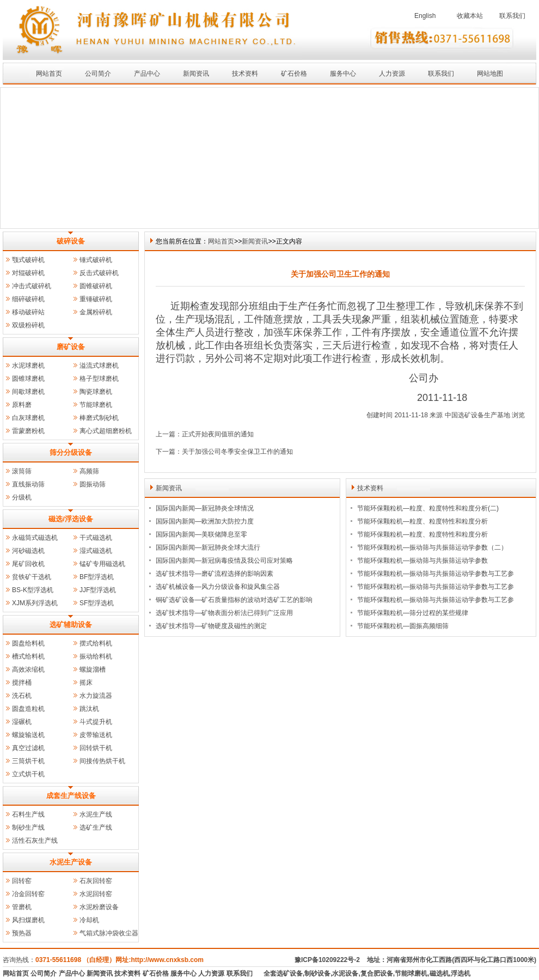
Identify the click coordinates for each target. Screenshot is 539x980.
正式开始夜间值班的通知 (218, 434)
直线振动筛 (28, 484)
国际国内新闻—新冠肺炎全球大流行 (208, 547)
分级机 (22, 497)
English (425, 16)
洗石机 (22, 696)
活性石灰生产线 (35, 841)
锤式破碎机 (96, 260)
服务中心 (343, 74)
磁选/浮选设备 (71, 519)
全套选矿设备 (283, 973)
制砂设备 (317, 973)
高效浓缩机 (28, 669)
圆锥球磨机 (28, 379)
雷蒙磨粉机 (28, 431)
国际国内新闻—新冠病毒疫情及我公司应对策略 (224, 561)
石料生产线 (28, 814)
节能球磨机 (96, 405)
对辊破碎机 (28, 273)
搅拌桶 (22, 683)
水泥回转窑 (96, 894)
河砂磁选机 (28, 551)
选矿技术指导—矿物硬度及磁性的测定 (211, 626)
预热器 (22, 933)
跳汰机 (89, 709)
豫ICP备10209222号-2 (327, 960)
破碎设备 (71, 241)
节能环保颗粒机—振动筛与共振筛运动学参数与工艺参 (436, 574)
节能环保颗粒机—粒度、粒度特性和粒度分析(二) (428, 508)
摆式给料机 (96, 643)
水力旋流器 (96, 696)
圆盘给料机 (28, 643)
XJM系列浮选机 (35, 603)
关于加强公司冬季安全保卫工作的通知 (237, 452)
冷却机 (89, 920)
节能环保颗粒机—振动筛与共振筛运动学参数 (422, 561)
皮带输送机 (96, 735)
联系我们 (512, 16)
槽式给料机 (28, 656)
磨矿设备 (71, 347)
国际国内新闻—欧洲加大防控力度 (205, 521)
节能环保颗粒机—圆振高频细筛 (403, 626)
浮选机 (461, 973)
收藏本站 (470, 16)
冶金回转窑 (28, 894)
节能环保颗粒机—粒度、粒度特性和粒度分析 (422, 521)
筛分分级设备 (71, 452)
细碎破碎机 (28, 299)
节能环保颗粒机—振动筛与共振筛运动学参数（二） (432, 547)
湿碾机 (22, 722)
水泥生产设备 (71, 862)
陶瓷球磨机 (96, 392)
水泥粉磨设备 (99, 907)
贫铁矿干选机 (32, 577)
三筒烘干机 (28, 761)
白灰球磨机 (28, 418)
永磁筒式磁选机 (35, 538)
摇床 (86, 683)
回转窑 (22, 881)
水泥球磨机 (28, 366)
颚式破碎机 (28, 260)
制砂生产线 (28, 827)
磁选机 (439, 973)
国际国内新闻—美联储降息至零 (201, 534)
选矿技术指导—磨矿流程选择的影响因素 (215, 574)
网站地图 (490, 74)
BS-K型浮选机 (33, 590)
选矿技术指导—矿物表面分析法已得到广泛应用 (224, 613)
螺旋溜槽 (93, 669)
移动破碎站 (28, 312)
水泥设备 (345, 973)
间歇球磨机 (28, 392)
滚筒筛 (22, 471)
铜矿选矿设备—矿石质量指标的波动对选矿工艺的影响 (234, 600)
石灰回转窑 (96, 881)
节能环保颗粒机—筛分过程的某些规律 (413, 613)
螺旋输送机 (28, 735)
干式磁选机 (96, 538)
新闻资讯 (196, 74)
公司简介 (98, 74)
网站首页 (49, 74)
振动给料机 (96, 656)
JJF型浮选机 (98, 590)
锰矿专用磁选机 (102, 564)
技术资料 (245, 74)
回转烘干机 (96, 748)
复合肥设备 (377, 973)
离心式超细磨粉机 (106, 431)
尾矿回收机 (28, 564)
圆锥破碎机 (96, 286)
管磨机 (22, 907)
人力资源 (392, 74)
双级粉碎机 (28, 325)
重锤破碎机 (96, 299)
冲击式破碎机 (32, 286)
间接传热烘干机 (102, 761)
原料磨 (22, 405)
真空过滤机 (28, 748)
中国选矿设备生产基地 (477, 415)
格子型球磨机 (99, 379)
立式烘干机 (28, 774)
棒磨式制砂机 (99, 418)
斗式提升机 (96, 722)
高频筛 (89, 471)
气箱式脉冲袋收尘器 (109, 933)
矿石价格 (294, 74)
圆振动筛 (93, 484)
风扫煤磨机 (28, 920)
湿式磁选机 (96, 551)
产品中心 (147, 74)
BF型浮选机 (97, 577)
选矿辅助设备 (71, 625)
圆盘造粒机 (28, 709)
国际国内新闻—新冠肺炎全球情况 (205, 508)
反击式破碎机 (99, 273)
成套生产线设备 (71, 796)
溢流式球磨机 (99, 366)
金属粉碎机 (96, 312)
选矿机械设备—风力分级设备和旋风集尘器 (218, 587)
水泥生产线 (96, 814)
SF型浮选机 (97, 603)
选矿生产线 (96, 827)
